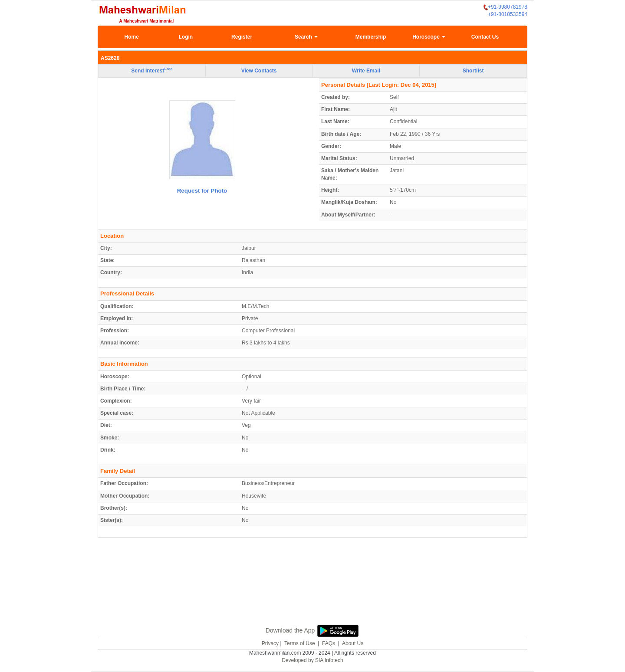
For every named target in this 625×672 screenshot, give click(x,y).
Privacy (270, 643)
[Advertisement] (312, 580)
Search (306, 37)
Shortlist (473, 71)
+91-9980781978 (505, 7)
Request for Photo (202, 191)
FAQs (329, 643)
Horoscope (429, 37)
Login (186, 37)
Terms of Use (300, 643)
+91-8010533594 (508, 14)
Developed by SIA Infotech (312, 660)
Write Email (366, 71)
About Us (353, 643)
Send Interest (152, 70)
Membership (371, 37)
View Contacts (259, 71)
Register (242, 37)
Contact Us (485, 37)
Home (132, 37)
